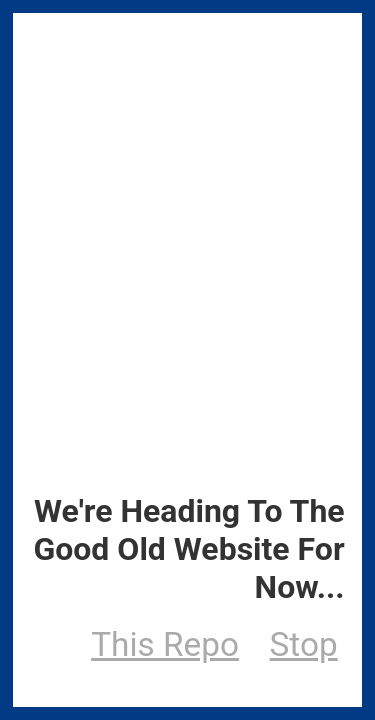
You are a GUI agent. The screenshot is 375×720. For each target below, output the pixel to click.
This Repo (165, 644)
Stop (304, 644)
